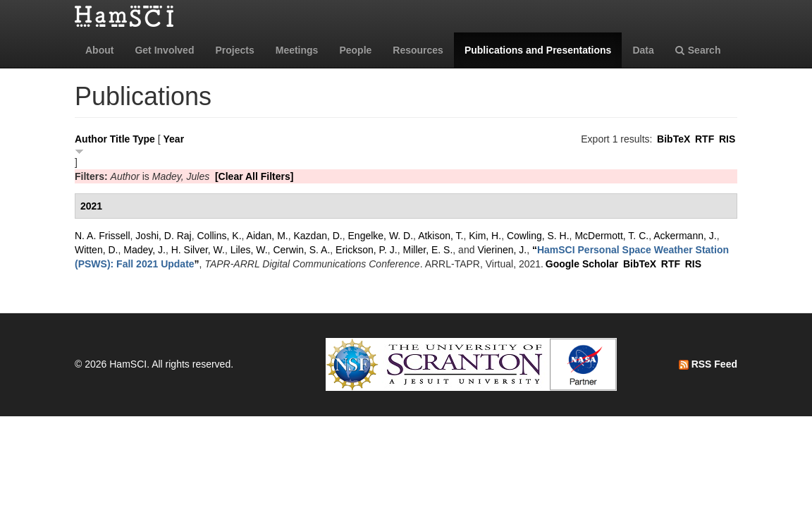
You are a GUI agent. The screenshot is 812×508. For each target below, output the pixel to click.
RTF (705, 139)
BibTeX (673, 139)
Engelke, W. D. (381, 236)
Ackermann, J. (685, 236)
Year (174, 139)
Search (698, 50)
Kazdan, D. (318, 236)
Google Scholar (582, 264)
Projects (234, 50)
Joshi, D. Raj (163, 236)
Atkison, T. (441, 236)
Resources (418, 50)
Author (91, 139)
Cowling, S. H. (538, 236)
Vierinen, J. (502, 250)
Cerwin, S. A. (301, 250)
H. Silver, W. (198, 250)
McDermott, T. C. (611, 236)
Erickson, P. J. (367, 250)
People (355, 50)
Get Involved (164, 50)
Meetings (297, 50)
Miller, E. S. (428, 250)
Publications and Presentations (538, 50)
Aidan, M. (267, 236)
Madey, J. (144, 250)
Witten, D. (96, 250)
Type (144, 139)
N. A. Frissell (103, 236)
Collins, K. (220, 236)
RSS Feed (708, 364)
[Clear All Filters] (254, 176)
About (99, 50)
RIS (727, 139)
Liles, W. (249, 250)
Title (120, 139)
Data (643, 50)
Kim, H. (485, 236)
